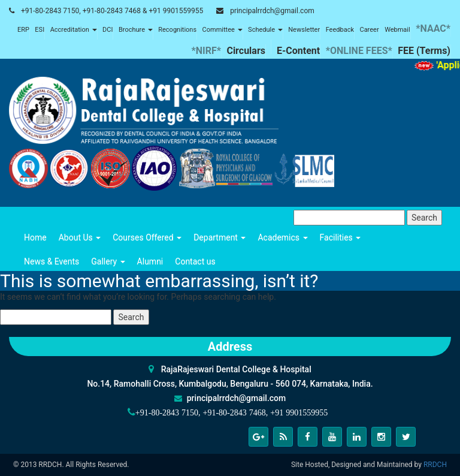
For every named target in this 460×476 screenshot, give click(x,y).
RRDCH (435, 465)
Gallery (108, 261)
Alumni (150, 261)
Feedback (340, 30)
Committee (223, 30)
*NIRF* (206, 51)
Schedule (265, 30)
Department (220, 237)
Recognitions (177, 30)
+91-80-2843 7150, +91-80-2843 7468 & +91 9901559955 (112, 11)
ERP (23, 30)
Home (35, 237)
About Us (80, 237)
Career (369, 30)
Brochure (136, 30)
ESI (40, 30)
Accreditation (74, 30)
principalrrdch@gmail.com (272, 11)
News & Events (52, 261)
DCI (108, 30)
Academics (282, 237)
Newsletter (304, 30)
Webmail (397, 30)
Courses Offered (147, 237)
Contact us (195, 261)
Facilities (341, 237)
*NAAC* (433, 28)
